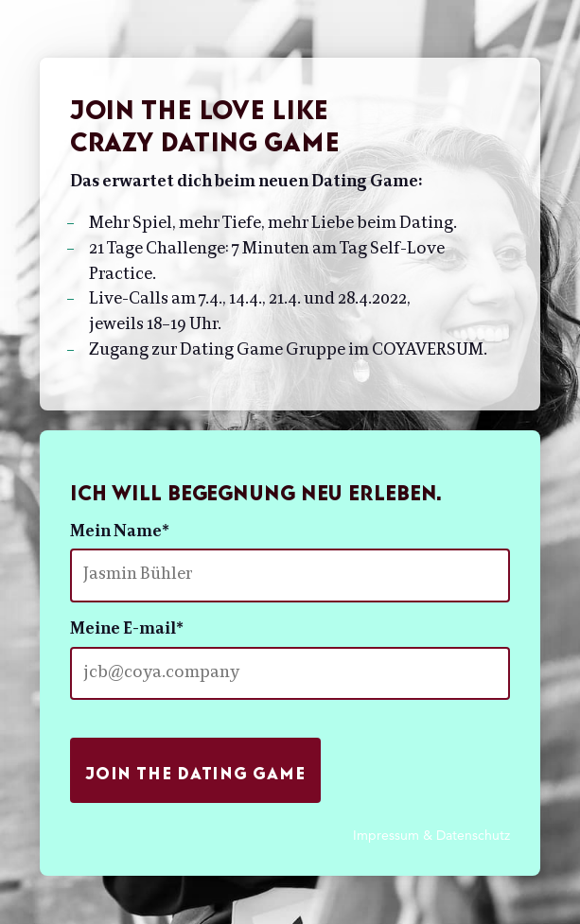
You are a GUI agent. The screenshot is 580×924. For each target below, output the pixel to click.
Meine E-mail (127, 630)
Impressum (386, 835)
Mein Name (120, 532)
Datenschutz (473, 835)
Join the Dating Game (195, 769)
